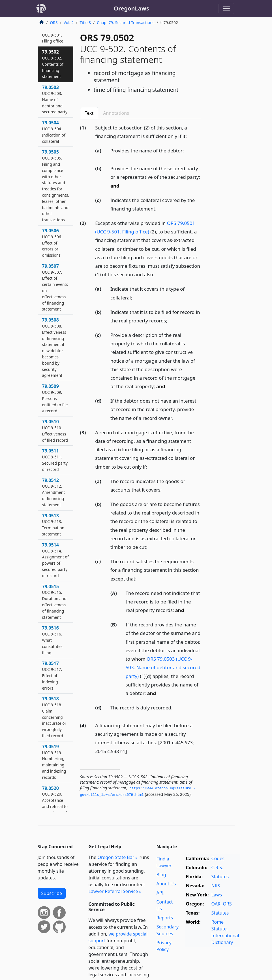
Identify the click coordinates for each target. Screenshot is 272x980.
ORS (54, 23)
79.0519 (54, 762)
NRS (216, 886)
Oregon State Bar (116, 857)
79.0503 (55, 99)
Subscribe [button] (52, 893)
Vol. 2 (69, 23)
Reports (165, 918)
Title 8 (85, 23)
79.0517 (52, 675)
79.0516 (52, 640)
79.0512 (54, 492)
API (160, 893)
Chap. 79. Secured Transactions (126, 23)
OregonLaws (131, 8)
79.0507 (55, 287)
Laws (217, 895)
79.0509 (55, 398)
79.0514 (55, 560)
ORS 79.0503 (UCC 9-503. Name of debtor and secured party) (163, 667)
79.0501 (53, 35)
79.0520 (55, 800)
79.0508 (54, 347)
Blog (161, 875)
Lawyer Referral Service (113, 891)
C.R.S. (217, 868)
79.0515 (54, 602)
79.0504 (54, 132)
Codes (218, 858)
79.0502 (53, 64)
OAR (216, 904)
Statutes (220, 877)
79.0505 (56, 186)
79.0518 (54, 717)
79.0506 (52, 243)
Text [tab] (89, 113)
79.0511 (55, 460)
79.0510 (55, 431)
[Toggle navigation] (226, 8)
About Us (166, 884)
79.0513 (53, 525)
